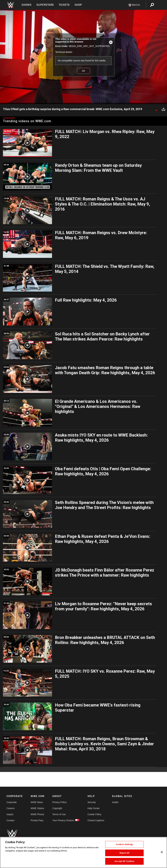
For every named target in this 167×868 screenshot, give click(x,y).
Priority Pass (37, 820)
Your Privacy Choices (63, 820)
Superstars (45, 5)
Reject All (124, 853)
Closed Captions (96, 820)
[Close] (162, 852)
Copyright (57, 808)
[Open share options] (163, 109)
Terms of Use (59, 814)
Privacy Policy (59, 802)
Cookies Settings (124, 844)
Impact (10, 814)
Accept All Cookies (124, 861)
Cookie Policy (95, 814)
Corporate (12, 802)
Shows (27, 5)
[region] (83, 852)
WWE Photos (37, 814)
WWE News (37, 802)
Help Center (94, 808)
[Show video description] (156, 109)
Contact (10, 820)
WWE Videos (37, 808)
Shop (78, 5)
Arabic (115, 802)
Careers (11, 808)
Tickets (64, 5)
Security (92, 802)
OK (83, 71)
